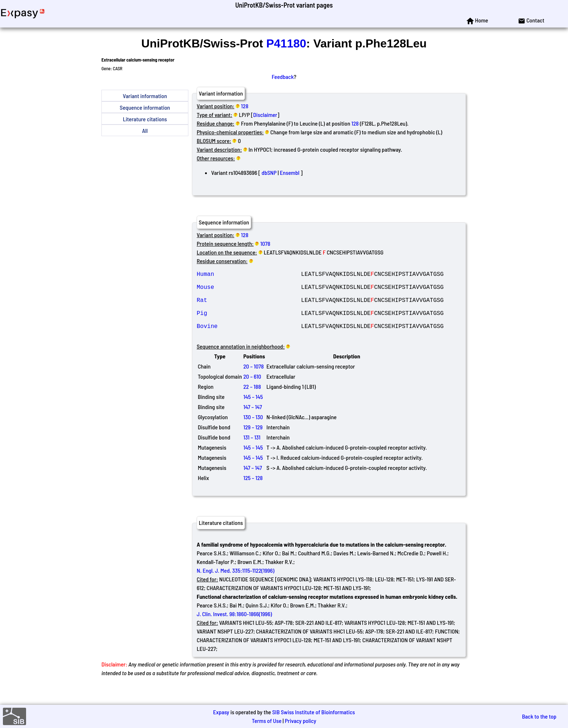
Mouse (249, 291)
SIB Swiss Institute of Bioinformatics (313, 712)
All (145, 131)
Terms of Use (267, 721)
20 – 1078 (254, 381)
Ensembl (290, 172)
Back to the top (539, 716)
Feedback (283, 77)
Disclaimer (265, 115)
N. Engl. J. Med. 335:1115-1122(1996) (235, 585)
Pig (249, 323)
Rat (249, 307)
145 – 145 (253, 411)
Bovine (249, 339)
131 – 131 (252, 452)
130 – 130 (253, 431)
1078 (266, 243)
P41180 (286, 43)
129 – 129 (253, 441)
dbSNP (269, 172)
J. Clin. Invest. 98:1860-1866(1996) (234, 628)
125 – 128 (253, 492)
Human (249, 275)
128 (245, 106)
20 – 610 (252, 391)
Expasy (221, 712)
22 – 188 (252, 401)
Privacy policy (300, 721)
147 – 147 (253, 421)
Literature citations (145, 119)
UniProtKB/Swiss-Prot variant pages (284, 5)
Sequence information (145, 107)
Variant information (145, 96)
